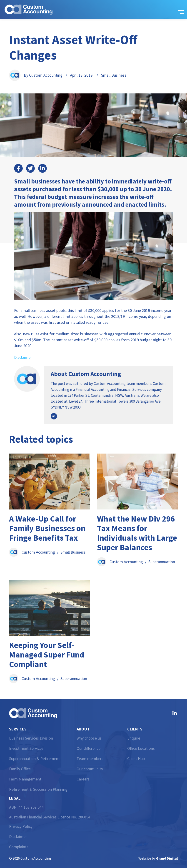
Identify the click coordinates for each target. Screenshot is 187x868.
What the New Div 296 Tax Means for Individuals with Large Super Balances (137, 533)
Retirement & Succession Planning (38, 789)
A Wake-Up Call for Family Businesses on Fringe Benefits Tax (47, 528)
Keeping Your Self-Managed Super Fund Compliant (47, 655)
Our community (90, 769)
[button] (180, 10)
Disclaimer (23, 357)
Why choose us (89, 738)
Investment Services (26, 748)
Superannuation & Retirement (34, 759)
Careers (83, 779)
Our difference (89, 748)
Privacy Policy (21, 826)
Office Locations (141, 748)
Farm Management (25, 779)
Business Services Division (31, 738)
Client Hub (136, 759)
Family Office (20, 769)
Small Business (114, 75)
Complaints (19, 847)
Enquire (134, 738)
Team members (90, 759)
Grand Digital (167, 858)
